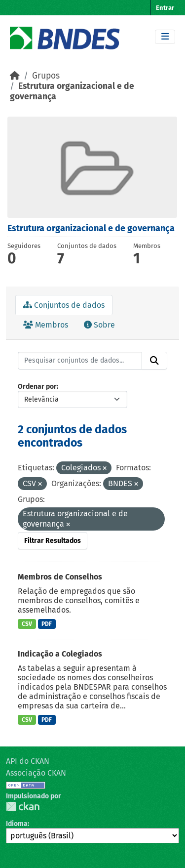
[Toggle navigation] (165, 37)
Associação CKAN (36, 773)
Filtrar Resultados (53, 541)
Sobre (99, 325)
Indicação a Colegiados (60, 654)
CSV (27, 624)
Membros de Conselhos (60, 577)
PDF (47, 624)
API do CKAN (28, 761)
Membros (46, 325)
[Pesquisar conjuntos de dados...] (80, 361)
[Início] (15, 76)
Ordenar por (37, 387)
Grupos (46, 76)
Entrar (165, 8)
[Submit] (154, 361)
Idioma (17, 824)
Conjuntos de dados (64, 305)
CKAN (23, 806)
